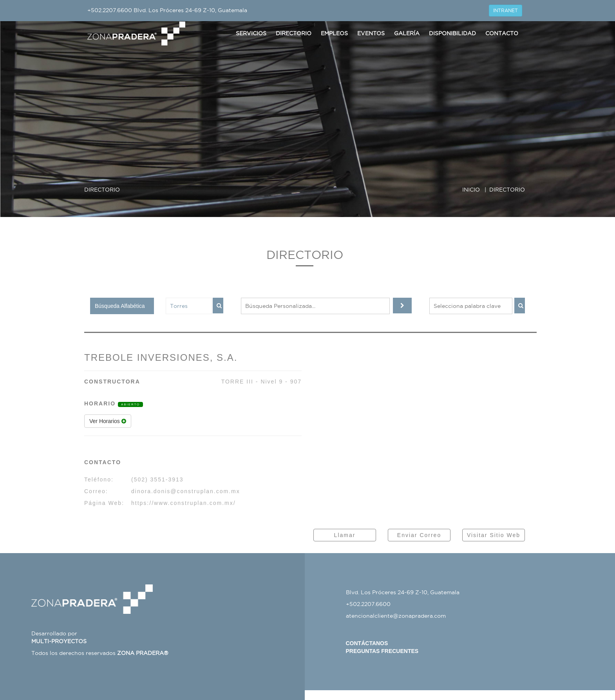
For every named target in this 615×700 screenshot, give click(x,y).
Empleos (334, 33)
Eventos (371, 33)
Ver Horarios (108, 421)
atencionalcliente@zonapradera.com (396, 616)
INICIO (471, 190)
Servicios (251, 33)
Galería (407, 33)
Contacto (502, 33)
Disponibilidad (452, 33)
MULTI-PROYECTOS (59, 641)
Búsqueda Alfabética (120, 306)
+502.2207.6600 (110, 10)
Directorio (294, 33)
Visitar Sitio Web (494, 535)
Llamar (345, 535)
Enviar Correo (419, 535)
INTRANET (506, 10)
